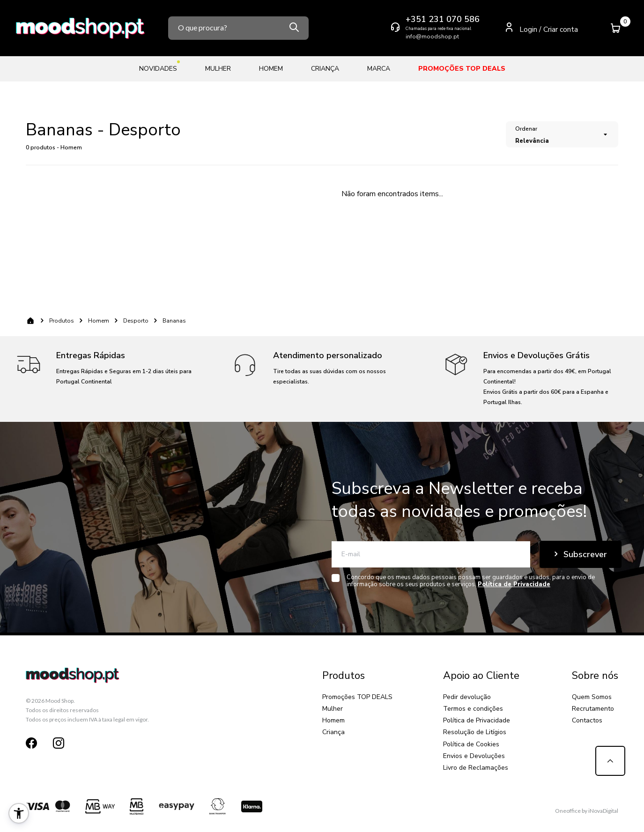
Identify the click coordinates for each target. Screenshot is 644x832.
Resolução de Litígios (475, 732)
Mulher (218, 69)
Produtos (62, 321)
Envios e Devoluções (474, 756)
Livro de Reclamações (476, 768)
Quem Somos (592, 697)
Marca (379, 69)
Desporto (136, 321)
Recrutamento (593, 709)
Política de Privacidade (477, 720)
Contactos (587, 720)
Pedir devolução (467, 697)
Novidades (158, 67)
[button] (19, 813)
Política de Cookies (471, 744)
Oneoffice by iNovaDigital (587, 811)
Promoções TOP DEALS (462, 69)
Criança (325, 69)
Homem (271, 69)
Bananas (174, 321)
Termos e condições (473, 709)
